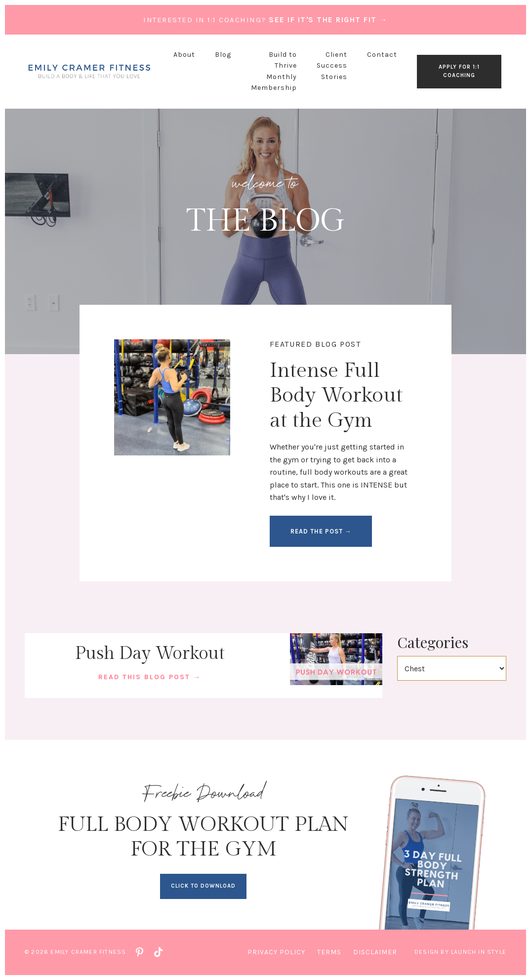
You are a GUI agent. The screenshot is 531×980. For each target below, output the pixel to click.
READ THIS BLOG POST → (150, 677)
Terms (329, 952)
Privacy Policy (276, 952)
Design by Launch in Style (460, 952)
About (184, 55)
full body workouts (334, 472)
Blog (223, 55)
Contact (382, 55)
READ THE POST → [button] (321, 531)
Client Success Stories (332, 66)
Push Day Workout (150, 653)
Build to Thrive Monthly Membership (274, 71)
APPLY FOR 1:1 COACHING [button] (459, 71)
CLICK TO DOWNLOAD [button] (203, 886)
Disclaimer (375, 952)
